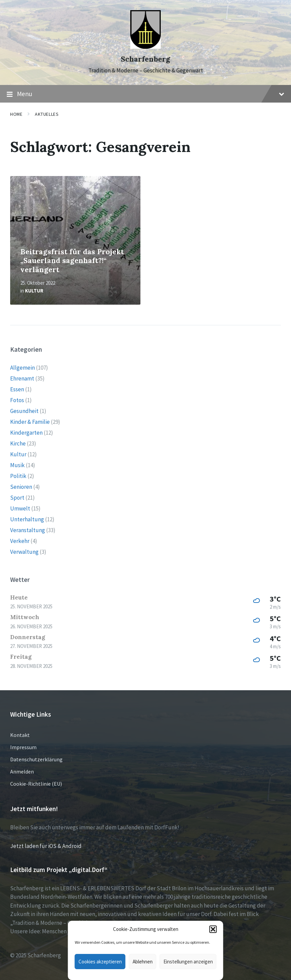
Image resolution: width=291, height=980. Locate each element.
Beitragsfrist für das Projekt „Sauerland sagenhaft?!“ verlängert (72, 261)
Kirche (18, 443)
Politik (18, 476)
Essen (17, 389)
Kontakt (20, 735)
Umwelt (20, 508)
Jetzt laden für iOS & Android (46, 846)
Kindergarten (26, 433)
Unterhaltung (27, 519)
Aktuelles (47, 114)
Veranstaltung (28, 530)
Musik (17, 465)
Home (16, 114)
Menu (145, 94)
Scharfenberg (145, 59)
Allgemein (23, 368)
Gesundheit (24, 411)
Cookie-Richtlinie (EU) (36, 784)
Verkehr (20, 541)
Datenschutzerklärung (36, 759)
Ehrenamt (22, 378)
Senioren (21, 487)
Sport (17, 498)
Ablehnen (143, 962)
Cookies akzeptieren (100, 962)
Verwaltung (24, 552)
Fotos (17, 400)
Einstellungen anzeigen (188, 962)
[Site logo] (145, 47)
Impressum (23, 747)
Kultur (34, 291)
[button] (213, 929)
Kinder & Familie (30, 422)
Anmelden (22, 771)
